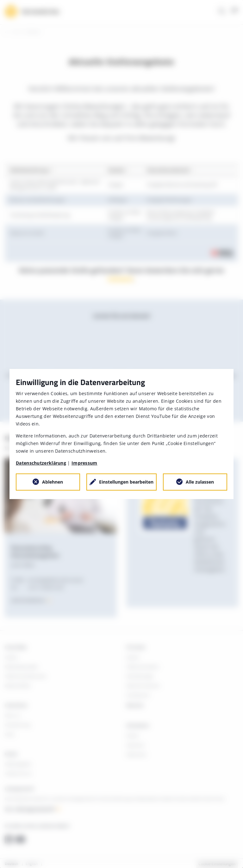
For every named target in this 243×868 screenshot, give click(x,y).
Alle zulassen (200, 482)
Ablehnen (53, 482)
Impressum (84, 463)
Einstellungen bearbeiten (126, 482)
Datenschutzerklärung (41, 463)
